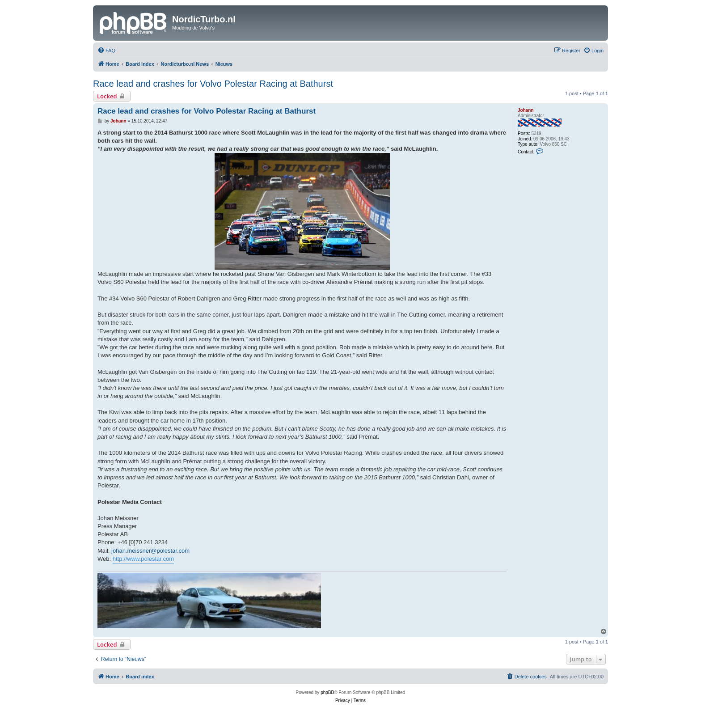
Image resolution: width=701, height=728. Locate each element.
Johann (526, 110)
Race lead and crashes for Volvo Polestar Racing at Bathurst (213, 84)
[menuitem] (106, 51)
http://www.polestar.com (143, 559)
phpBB (327, 692)
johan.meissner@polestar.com (150, 551)
